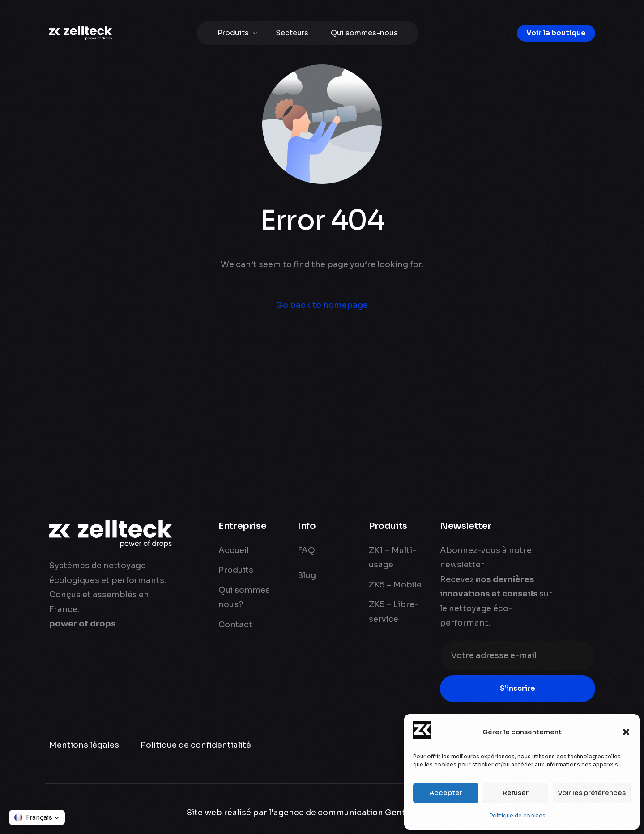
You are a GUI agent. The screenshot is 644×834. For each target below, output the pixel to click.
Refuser (516, 793)
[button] (626, 732)
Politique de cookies (518, 815)
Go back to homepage (322, 305)
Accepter (446, 793)
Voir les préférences (592, 793)
